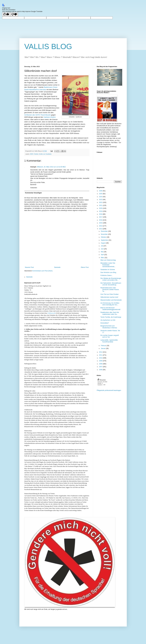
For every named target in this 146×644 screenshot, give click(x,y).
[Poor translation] (14, 14)
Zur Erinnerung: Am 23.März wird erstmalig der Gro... (110, 304)
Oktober (104, 237)
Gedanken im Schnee (108, 270)
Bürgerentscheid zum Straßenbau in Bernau (109, 327)
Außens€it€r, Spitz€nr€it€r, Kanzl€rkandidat (109, 341)
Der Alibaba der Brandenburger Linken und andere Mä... (111, 279)
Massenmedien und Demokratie (111, 300)
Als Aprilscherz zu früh (108, 320)
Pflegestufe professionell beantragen (109, 390)
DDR (31, 154)
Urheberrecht (51, 313)
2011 (101, 355)
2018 (101, 214)
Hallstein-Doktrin (50, 117)
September (105, 240)
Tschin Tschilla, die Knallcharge (111, 317)
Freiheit (36, 154)
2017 (101, 217)
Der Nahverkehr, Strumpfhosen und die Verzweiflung (111, 284)
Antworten (34, 188)
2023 (101, 200)
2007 (101, 367)
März (103, 258)
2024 (101, 197)
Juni (102, 249)
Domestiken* (105, 323)
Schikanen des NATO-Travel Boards (38, 115)
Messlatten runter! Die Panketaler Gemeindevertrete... (108, 265)
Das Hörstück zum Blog (108, 272)
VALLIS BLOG (48, 46)
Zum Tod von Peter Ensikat (109, 294)
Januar (103, 348)
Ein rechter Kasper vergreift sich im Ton (110, 336)
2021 (101, 205)
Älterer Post (85, 267)
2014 (101, 226)
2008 (101, 364)
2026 (101, 191)
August (103, 243)
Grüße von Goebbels (45, 154)
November (104, 234)
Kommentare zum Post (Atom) (42, 271)
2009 (101, 361)
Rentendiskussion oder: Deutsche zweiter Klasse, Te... (110, 290)
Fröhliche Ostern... (107, 275)
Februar (104, 346)
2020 (101, 208)
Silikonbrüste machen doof (109, 297)
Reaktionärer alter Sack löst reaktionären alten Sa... (110, 313)
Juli (102, 246)
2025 (101, 194)
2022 (101, 202)
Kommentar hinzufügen (33, 193)
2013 (101, 229)
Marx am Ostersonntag (108, 260)
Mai (102, 252)
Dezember (104, 231)
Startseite (57, 267)
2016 (101, 220)
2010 (101, 358)
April (102, 255)
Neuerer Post (29, 267)
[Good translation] (6, 14)
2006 (101, 370)
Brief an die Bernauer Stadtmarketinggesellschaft (110, 309)
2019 (101, 211)
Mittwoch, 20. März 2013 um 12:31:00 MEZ (51, 167)
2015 (101, 223)
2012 (101, 352)
